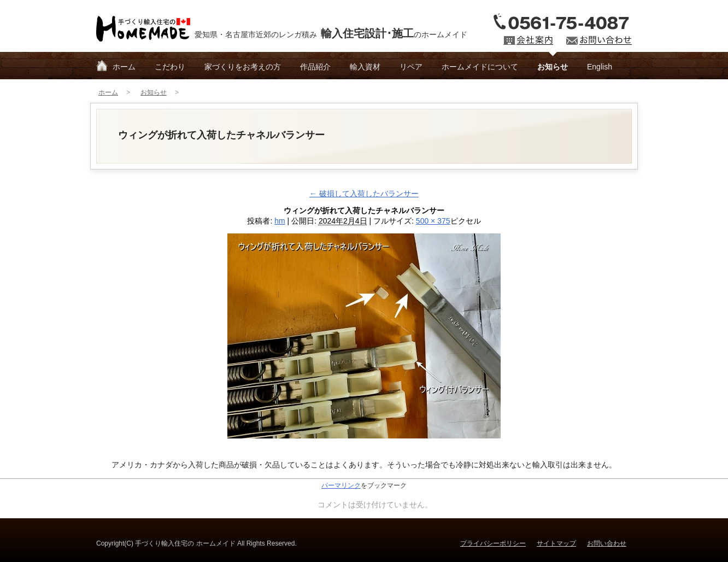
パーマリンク (341, 485)
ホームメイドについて (480, 67)
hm (280, 221)
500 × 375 (433, 221)
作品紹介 (315, 67)
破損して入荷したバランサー (364, 194)
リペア (411, 67)
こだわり (170, 67)
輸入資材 (365, 67)
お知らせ (553, 67)
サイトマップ (556, 543)
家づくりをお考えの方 (243, 67)
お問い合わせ (607, 543)
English (600, 67)
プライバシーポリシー (493, 543)
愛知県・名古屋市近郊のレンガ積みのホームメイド (331, 33)
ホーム (124, 67)
